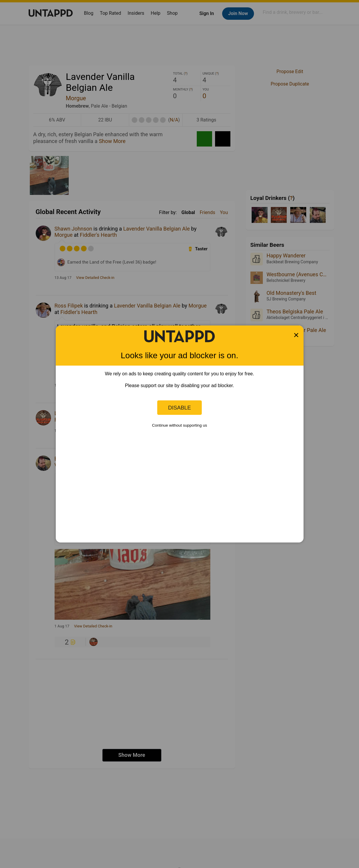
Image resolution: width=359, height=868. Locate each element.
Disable (180, 408)
